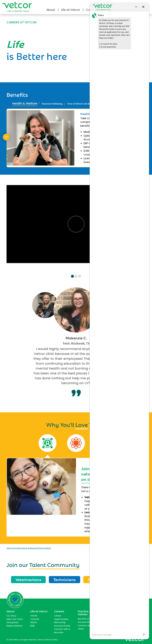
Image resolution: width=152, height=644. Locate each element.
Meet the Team (15, 619)
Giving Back (12, 622)
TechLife (35, 619)
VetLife (34, 616)
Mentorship (60, 622)
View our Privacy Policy (48, 640)
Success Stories (62, 626)
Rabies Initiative (15, 626)
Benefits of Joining (87, 619)
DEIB (32, 626)
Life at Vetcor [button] (71, 10)
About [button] (51, 10)
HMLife (34, 622)
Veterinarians (28, 579)
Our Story (11, 616)
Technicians (64, 579)
